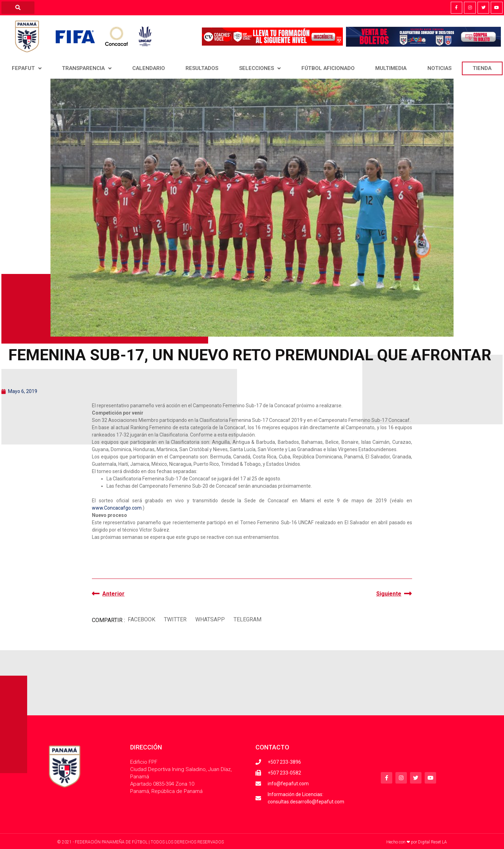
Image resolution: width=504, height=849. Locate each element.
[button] (141, 619)
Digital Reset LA (432, 842)
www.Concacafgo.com (117, 508)
